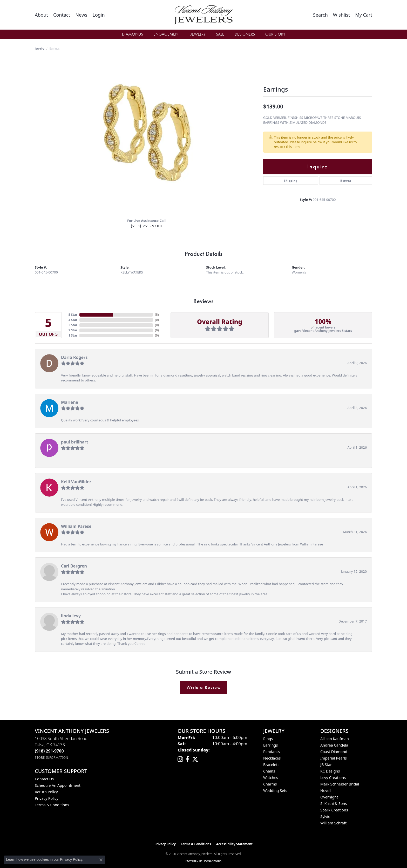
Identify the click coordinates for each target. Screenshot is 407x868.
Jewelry (198, 34)
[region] (146, 136)
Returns (346, 181)
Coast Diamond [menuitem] (334, 752)
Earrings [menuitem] (270, 745)
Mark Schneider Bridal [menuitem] (340, 784)
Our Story (275, 34)
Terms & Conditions (52, 805)
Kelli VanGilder (76, 482)
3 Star (73, 325)
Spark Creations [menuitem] (334, 810)
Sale (220, 34)
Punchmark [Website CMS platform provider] (213, 861)
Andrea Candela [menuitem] (334, 745)
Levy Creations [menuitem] (333, 778)
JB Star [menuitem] (326, 765)
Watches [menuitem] (271, 778)
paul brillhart (75, 442)
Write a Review (203, 687)
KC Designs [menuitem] (330, 771)
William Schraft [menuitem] (333, 823)
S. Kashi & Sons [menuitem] (334, 804)
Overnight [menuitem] (329, 797)
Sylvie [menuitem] (325, 816)
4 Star (73, 320)
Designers (245, 34)
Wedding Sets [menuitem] (275, 791)
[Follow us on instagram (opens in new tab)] (180, 759)
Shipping (291, 181)
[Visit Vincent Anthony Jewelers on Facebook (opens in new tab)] (188, 759)
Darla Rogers (74, 357)
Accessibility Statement (234, 844)
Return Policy (46, 792)
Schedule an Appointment (58, 785)
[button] (99, 15)
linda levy (71, 616)
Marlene (70, 402)
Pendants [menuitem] (272, 752)
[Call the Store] (49, 751)
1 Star (73, 335)
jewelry (40, 49)
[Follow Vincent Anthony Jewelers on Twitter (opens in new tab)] (195, 759)
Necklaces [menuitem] (272, 758)
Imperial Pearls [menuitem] (334, 758)
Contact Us (44, 779)
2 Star (73, 330)
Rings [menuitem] (268, 739)
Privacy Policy (47, 798)
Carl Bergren (74, 566)
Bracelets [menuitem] (271, 765)
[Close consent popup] (101, 860)
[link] (41, 15)
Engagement (167, 34)
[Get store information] (52, 758)
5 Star (73, 315)
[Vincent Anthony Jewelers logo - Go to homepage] (204, 15)
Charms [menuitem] (270, 784)
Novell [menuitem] (326, 791)
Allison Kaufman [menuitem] (335, 739)
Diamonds (133, 34)
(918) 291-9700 (146, 226)
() (157, 315)
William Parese (76, 526)
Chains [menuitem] (269, 771)
